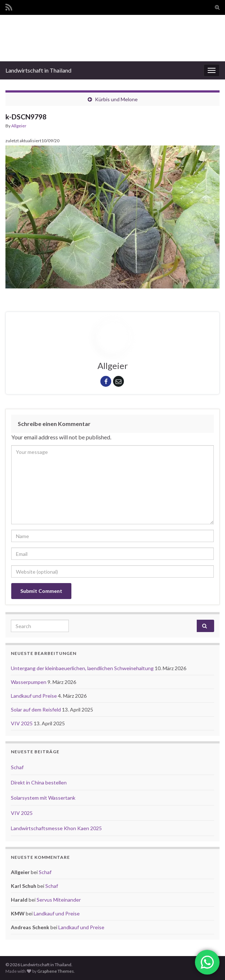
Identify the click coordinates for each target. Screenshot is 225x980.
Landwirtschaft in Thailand (38, 70)
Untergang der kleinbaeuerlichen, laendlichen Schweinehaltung (83, 668)
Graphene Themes (56, 971)
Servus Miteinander (59, 900)
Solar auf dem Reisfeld (36, 710)
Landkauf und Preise (34, 696)
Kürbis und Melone (116, 99)
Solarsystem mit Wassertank (43, 798)
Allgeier (19, 126)
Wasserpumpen (29, 682)
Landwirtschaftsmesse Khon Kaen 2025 (56, 828)
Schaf (17, 767)
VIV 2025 (22, 723)
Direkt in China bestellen (39, 782)
